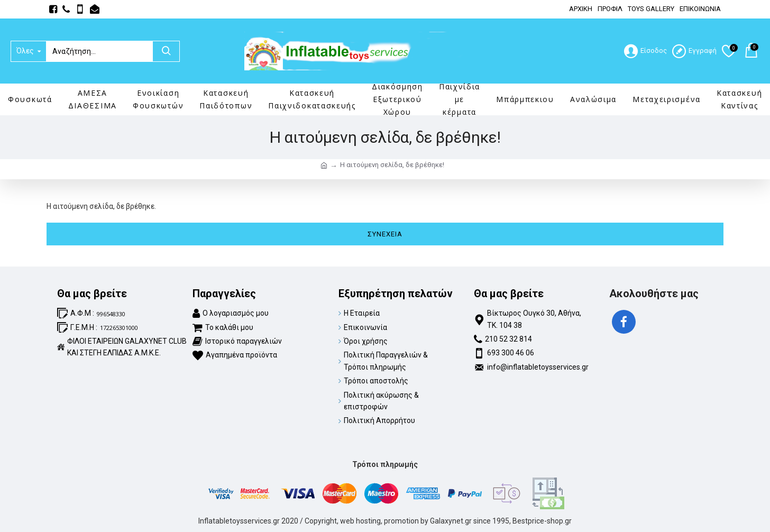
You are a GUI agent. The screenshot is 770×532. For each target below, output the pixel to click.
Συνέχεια (385, 234)
